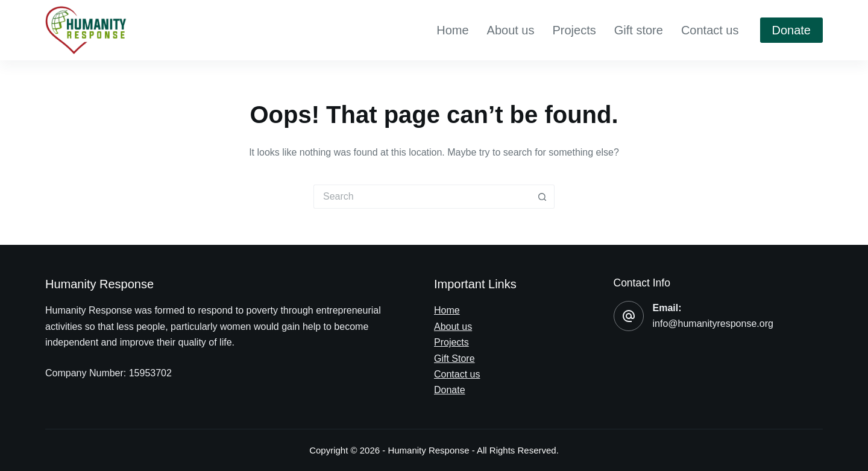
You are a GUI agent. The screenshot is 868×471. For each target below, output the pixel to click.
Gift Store (454, 359)
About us (511, 30)
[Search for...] (422, 197)
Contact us (710, 30)
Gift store (639, 30)
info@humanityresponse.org (713, 324)
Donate (792, 30)
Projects (574, 30)
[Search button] (542, 197)
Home (452, 30)
